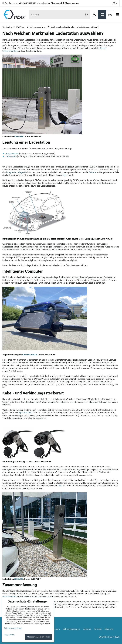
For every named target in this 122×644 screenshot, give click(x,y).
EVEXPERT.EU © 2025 (109, 637)
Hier (60, 486)
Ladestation (11, 156)
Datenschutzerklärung (13, 628)
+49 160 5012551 (27, 3)
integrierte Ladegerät (16, 172)
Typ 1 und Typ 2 (25, 413)
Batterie (92, 172)
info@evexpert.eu (70, 3)
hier (65, 175)
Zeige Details (9, 635)
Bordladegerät (12, 153)
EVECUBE (19, 136)
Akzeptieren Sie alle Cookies (38, 637)
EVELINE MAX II (30, 354)
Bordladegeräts (10, 596)
